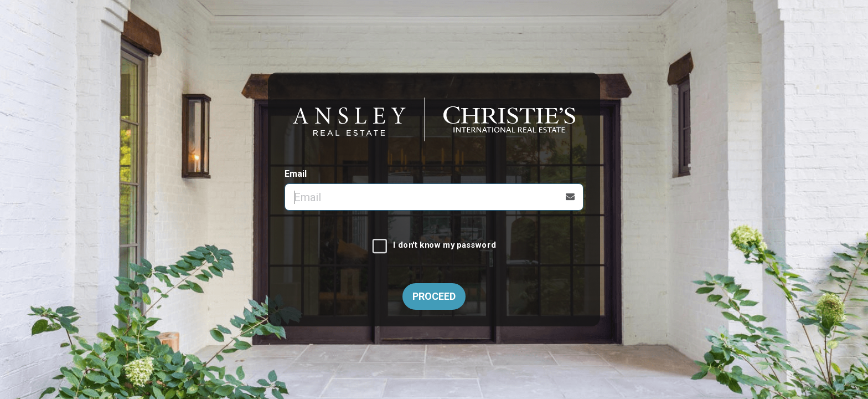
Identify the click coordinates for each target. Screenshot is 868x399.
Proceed (434, 296)
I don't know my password (444, 245)
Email (296, 174)
